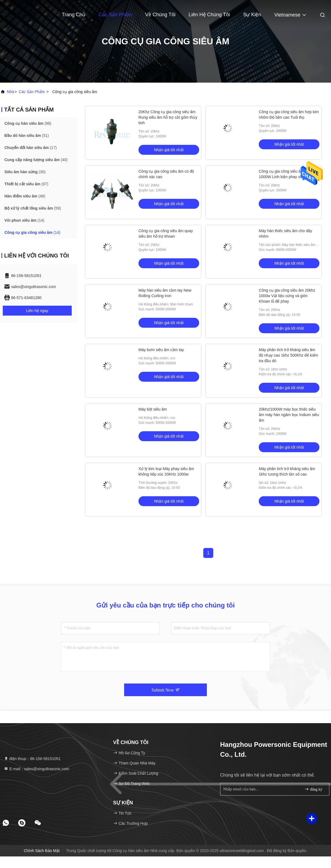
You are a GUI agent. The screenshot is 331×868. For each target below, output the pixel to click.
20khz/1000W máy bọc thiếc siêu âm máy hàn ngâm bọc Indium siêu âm (289, 415)
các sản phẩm (32, 92)
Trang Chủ (74, 15)
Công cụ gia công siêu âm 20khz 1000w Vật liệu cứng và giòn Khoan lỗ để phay (287, 296)
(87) (26, 184)
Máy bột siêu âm (153, 409)
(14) (24, 220)
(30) (25, 172)
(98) (28, 123)
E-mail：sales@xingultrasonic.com (36, 769)
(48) (25, 196)
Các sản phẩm (115, 15)
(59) (33, 208)
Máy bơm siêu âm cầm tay (161, 350)
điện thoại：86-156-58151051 (32, 759)
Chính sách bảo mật (42, 851)
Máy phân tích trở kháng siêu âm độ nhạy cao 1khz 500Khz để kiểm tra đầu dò (288, 355)
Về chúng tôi (160, 15)
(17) (31, 148)
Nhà (10, 92)
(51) (27, 135)
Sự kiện (252, 15)
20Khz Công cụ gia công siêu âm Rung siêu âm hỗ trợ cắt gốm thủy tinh (168, 117)
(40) (36, 160)
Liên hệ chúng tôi (209, 15)
